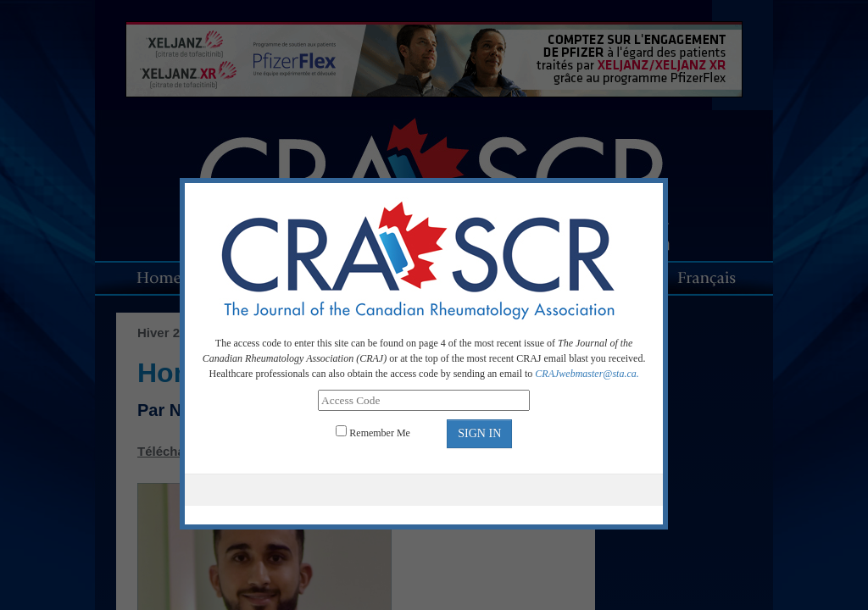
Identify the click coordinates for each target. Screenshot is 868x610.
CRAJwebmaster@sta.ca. (587, 374)
